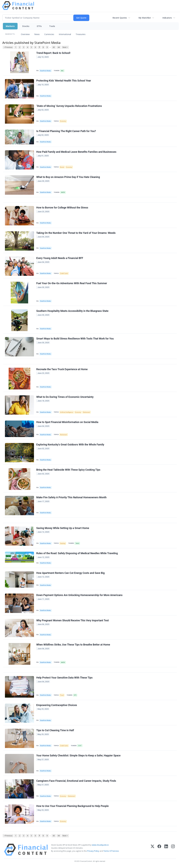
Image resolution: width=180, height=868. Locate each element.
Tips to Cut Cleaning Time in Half (55, 730)
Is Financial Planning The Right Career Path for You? (66, 131)
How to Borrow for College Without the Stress (62, 208)
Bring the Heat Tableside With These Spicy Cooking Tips (68, 470)
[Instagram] (173, 850)
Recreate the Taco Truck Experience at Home (62, 369)
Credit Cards (64, 273)
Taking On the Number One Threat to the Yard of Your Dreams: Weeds (76, 233)
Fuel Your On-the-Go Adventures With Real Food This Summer (72, 283)
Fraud (62, 695)
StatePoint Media (45, 71)
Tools (52, 26)
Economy (63, 121)
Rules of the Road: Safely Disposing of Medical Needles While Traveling (77, 553)
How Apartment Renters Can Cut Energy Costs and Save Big (70, 573)
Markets (10, 26)
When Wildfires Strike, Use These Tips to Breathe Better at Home (73, 645)
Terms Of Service (111, 851)
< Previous (8, 47)
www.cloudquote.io (100, 845)
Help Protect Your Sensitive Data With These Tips (64, 678)
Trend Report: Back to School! (53, 53)
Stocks (26, 26)
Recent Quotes (120, 18)
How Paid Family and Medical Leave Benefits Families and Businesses (76, 152)
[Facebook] (159, 850)
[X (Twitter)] (152, 850)
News (37, 34)
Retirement (86, 412)
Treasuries (81, 34)
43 (54, 47)
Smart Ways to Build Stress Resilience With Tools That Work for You (75, 339)
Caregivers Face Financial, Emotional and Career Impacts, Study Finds (76, 781)
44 (59, 47)
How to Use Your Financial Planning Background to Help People (72, 806)
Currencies (49, 34)
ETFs (39, 26)
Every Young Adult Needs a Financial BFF (60, 258)
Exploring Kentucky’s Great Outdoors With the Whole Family (70, 445)
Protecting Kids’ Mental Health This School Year (64, 81)
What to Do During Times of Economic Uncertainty (65, 397)
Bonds (62, 167)
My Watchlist (145, 18)
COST (80, 746)
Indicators (167, 18)
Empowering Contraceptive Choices (57, 705)
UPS (75, 695)
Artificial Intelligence (66, 412)
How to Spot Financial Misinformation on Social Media (67, 422)
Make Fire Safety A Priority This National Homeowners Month (71, 497)
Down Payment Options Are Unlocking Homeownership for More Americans (79, 595)
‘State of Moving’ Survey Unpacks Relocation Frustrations (69, 106)
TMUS (77, 543)
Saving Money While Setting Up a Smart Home (63, 528)
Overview (25, 34)
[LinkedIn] (166, 850)
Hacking (63, 543)
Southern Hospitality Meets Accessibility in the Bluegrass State (72, 311)
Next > (65, 47)
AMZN (63, 192)
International (65, 34)
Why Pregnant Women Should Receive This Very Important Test (73, 620)
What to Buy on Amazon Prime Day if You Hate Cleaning (68, 177)
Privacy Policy (93, 851)
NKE (62, 71)
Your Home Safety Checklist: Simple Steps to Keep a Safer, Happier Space (78, 756)
